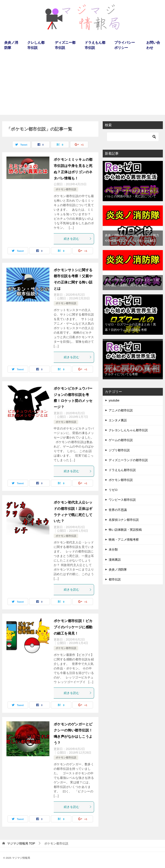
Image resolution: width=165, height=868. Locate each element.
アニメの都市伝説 (121, 410)
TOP (21, 843)
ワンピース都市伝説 (122, 500)
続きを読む (78, 239)
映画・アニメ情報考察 (124, 540)
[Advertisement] (82, 85)
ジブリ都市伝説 (119, 450)
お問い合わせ (153, 45)
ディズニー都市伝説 (65, 45)
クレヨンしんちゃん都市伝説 (128, 430)
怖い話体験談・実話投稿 (125, 530)
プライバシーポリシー (125, 45)
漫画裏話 (115, 560)
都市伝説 (115, 579)
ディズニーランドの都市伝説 (128, 460)
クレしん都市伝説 (36, 45)
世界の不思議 (118, 510)
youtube (114, 400)
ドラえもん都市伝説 (95, 45)
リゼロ (113, 490)
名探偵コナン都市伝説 (124, 520)
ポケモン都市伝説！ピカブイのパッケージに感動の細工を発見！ (73, 627)
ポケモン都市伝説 (66, 189)
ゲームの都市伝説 (121, 440)
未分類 (113, 549)
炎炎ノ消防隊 (11, 45)
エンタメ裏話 (118, 420)
